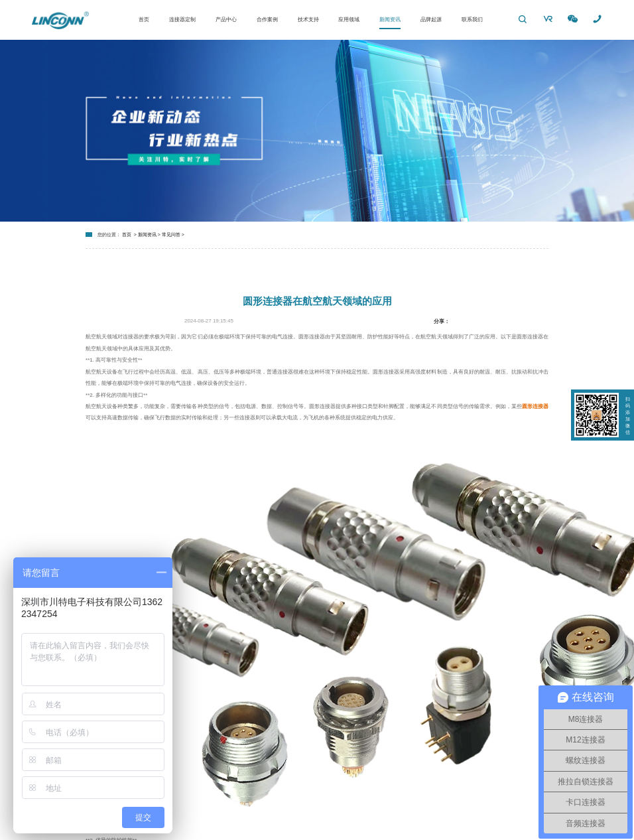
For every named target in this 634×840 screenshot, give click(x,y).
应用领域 (349, 19)
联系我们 (472, 19)
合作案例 (267, 19)
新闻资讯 (390, 19)
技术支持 (308, 19)
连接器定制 (182, 19)
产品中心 (226, 19)
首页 (144, 19)
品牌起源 (431, 19)
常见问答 (171, 235)
